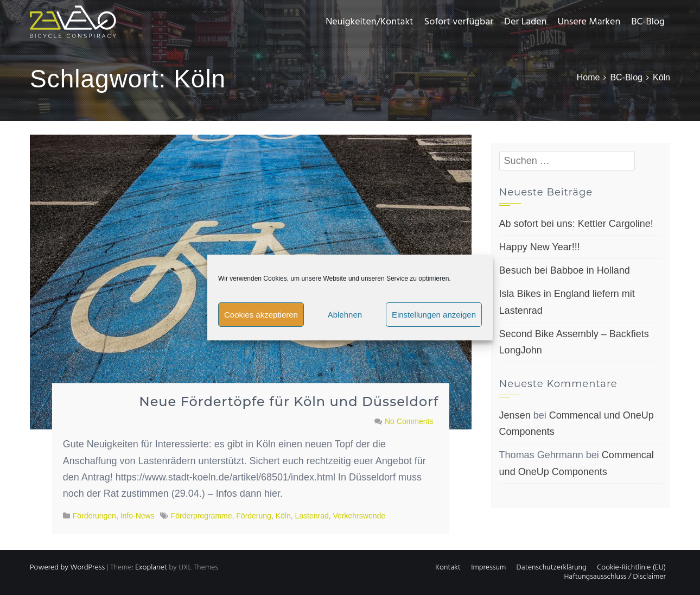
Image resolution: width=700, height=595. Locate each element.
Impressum (488, 568)
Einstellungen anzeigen (434, 315)
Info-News (138, 516)
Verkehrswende (359, 516)
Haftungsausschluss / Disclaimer (615, 577)
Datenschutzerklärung (552, 568)
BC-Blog (648, 22)
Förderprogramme (202, 516)
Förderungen (94, 516)
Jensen (515, 415)
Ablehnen (345, 315)
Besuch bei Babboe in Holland (565, 270)
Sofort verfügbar (459, 22)
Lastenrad (311, 516)
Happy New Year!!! (540, 247)
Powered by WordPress (67, 568)
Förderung (254, 516)
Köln (283, 516)
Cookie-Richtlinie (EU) (631, 568)
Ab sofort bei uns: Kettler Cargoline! (576, 224)
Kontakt (448, 568)
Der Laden (525, 22)
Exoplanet (151, 568)
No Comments (409, 421)
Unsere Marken (589, 22)
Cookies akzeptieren (261, 315)
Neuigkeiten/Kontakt (369, 22)
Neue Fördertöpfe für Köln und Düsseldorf (289, 401)
